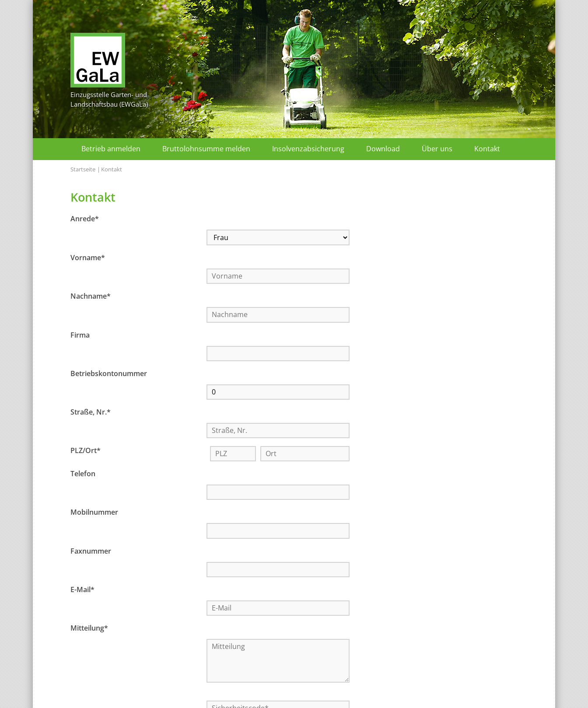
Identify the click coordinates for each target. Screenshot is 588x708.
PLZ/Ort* (86, 359)
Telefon (83, 382)
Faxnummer (91, 429)
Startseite (83, 169)
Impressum (291, 693)
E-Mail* (82, 452)
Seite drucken (423, 693)
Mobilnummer (94, 405)
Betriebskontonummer (109, 312)
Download (383, 149)
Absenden (210, 615)
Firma (80, 289)
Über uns (437, 149)
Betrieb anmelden (111, 149)
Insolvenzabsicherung (308, 149)
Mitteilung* (89, 475)
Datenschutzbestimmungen (247, 595)
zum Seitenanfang (486, 693)
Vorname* (88, 242)
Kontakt (487, 149)
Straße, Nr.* (91, 335)
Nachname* (91, 265)
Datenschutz (334, 693)
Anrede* (85, 219)
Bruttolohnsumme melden (206, 149)
